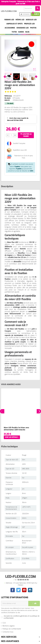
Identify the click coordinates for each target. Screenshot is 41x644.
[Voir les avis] (10, 92)
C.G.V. (4, 623)
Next (39, 411)
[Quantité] (11, 135)
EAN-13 (7, 100)
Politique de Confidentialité (12, 629)
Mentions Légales (9, 626)
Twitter (18, 590)
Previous (2, 411)
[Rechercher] (32, 8)
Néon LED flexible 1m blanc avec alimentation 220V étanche (16, 429)
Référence (8, 96)
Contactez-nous (8, 632)
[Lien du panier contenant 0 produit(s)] (36, 14)
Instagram (30, 590)
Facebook (13, 590)
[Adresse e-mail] (15, 603)
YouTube (24, 590)
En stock (7, 98)
